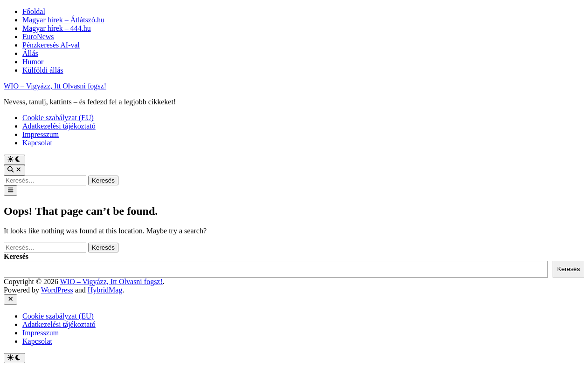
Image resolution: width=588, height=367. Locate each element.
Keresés (16, 256)
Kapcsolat (37, 143)
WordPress (57, 290)
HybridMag (105, 290)
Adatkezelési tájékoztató (59, 126)
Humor (33, 62)
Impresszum (41, 134)
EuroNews (38, 37)
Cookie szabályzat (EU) (58, 118)
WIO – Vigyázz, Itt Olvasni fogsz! (55, 86)
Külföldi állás (43, 70)
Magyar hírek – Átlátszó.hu (63, 20)
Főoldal (34, 11)
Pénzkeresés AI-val (51, 45)
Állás (30, 53)
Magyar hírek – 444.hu (57, 28)
